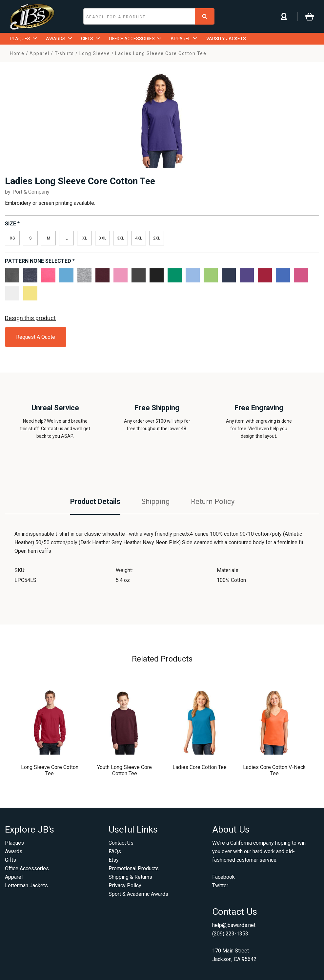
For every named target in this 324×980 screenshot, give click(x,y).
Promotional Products (134, 868)
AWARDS (59, 39)
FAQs (115, 851)
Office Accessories (27, 868)
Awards (14, 851)
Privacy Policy (125, 885)
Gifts (10, 860)
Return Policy (213, 501)
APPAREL (184, 39)
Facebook (223, 877)
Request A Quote (36, 337)
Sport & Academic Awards (138, 894)
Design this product (30, 318)
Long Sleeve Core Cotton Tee (50, 770)
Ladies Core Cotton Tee (200, 767)
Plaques (14, 843)
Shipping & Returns (130, 877)
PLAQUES (23, 39)
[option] (162, 119)
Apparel (14, 877)
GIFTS (90, 39)
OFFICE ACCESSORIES (135, 39)
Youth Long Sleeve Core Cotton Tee (124, 770)
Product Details (95, 501)
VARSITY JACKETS (226, 39)
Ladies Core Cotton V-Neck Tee (274, 770)
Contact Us (121, 843)
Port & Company (31, 192)
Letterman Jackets (26, 885)
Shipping (156, 501)
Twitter (220, 885)
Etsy (114, 860)
